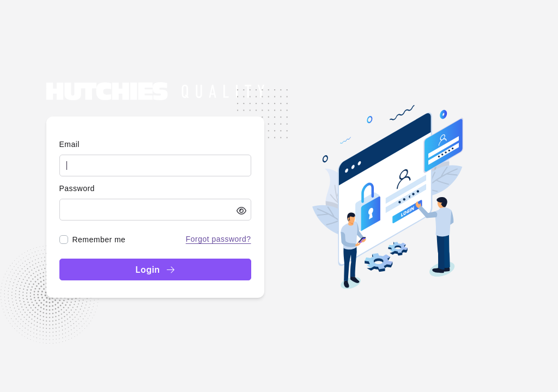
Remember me (99, 240)
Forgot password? (219, 239)
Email (69, 144)
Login (155, 269)
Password (77, 188)
